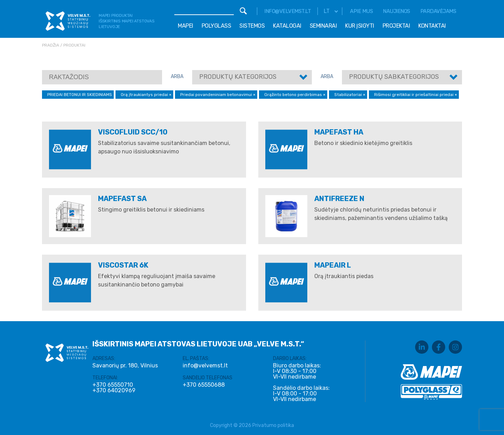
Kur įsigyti (360, 26)
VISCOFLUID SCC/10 (133, 132)
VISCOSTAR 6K (123, 265)
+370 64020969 (114, 391)
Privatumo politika (273, 425)
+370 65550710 (113, 385)
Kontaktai (432, 26)
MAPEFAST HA (339, 132)
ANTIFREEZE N (339, 199)
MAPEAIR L (333, 265)
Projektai (396, 26)
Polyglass (216, 26)
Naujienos (397, 11)
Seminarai (323, 26)
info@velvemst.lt (288, 11)
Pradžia (51, 45)
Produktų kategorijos (238, 77)
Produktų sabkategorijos (394, 77)
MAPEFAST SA (122, 199)
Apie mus (361, 11)
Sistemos (252, 26)
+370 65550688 (204, 385)
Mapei (185, 26)
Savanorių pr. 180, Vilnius (125, 365)
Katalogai (287, 26)
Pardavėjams (438, 11)
